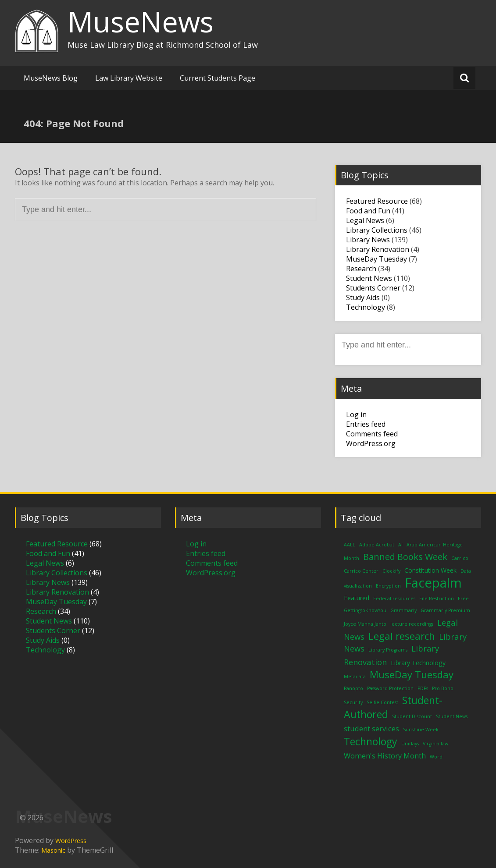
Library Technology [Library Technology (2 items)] (418, 663)
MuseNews (141, 21)
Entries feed (366, 424)
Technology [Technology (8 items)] (371, 741)
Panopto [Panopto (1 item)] (353, 688)
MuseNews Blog (51, 78)
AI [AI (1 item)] (400, 545)
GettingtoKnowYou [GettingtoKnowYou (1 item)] (365, 610)
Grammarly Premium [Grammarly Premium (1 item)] (445, 610)
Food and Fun (368, 211)
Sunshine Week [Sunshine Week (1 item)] (421, 730)
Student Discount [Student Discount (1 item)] (412, 716)
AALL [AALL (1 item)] (350, 545)
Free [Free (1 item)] (463, 599)
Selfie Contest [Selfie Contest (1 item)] (382, 702)
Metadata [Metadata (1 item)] (355, 677)
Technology (366, 307)
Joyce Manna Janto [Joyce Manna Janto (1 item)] (365, 624)
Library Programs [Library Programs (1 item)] (388, 650)
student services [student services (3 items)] (371, 728)
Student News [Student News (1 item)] (452, 716)
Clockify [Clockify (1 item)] (391, 571)
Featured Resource (377, 201)
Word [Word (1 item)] (436, 757)
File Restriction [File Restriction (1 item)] (437, 599)
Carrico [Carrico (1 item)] (460, 558)
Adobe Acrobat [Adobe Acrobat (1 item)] (377, 545)
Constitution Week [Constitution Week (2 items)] (430, 570)
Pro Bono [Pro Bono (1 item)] (443, 688)
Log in (356, 415)
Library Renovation (378, 249)
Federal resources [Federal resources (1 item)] (394, 599)
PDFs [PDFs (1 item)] (423, 688)
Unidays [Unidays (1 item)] (410, 744)
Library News (368, 240)
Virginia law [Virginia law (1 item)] (435, 744)
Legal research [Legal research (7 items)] (402, 636)
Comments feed (372, 434)
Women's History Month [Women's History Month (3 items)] (385, 756)
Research (361, 269)
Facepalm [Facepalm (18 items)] (433, 583)
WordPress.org (371, 443)
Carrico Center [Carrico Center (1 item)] (361, 571)
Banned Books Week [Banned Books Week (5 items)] (405, 557)
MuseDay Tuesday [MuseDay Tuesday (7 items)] (412, 674)
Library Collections (377, 230)
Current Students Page (218, 78)
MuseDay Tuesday (376, 259)
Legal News (365, 220)
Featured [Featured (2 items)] (357, 598)
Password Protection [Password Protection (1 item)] (390, 688)
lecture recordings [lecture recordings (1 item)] (412, 624)
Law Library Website (129, 78)
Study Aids (363, 298)
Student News (369, 278)
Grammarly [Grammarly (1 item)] (403, 610)
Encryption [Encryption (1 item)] (388, 586)
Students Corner (373, 288)
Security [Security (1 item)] (353, 702)
